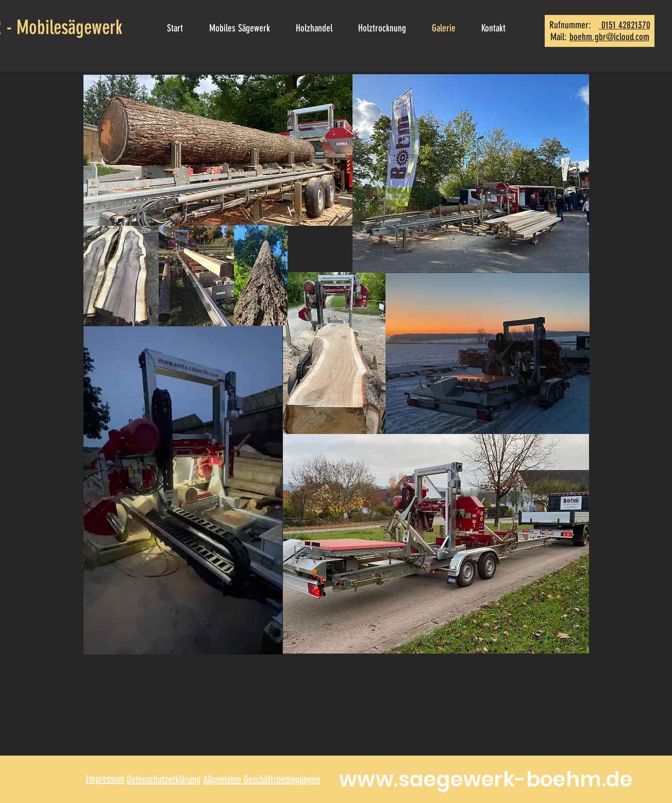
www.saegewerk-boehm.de (486, 779)
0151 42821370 (625, 25)
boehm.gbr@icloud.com (609, 37)
